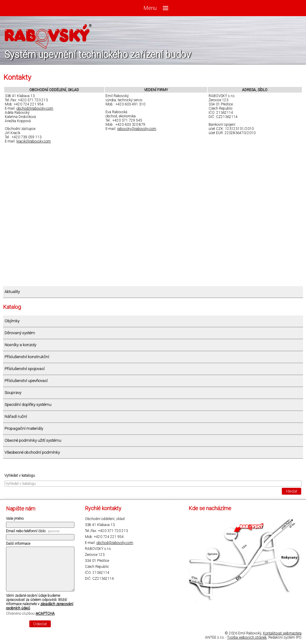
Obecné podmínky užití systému (33, 440)
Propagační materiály (24, 428)
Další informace (18, 544)
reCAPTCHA (45, 614)
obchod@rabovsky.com (35, 108)
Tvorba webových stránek (247, 637)
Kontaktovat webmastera (282, 633)
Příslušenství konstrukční (27, 357)
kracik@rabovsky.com (34, 141)
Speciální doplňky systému (28, 405)
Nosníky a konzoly (20, 345)
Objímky (12, 321)
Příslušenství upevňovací (26, 381)
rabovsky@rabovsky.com (137, 129)
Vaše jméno (15, 519)
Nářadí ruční (16, 417)
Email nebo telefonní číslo (33, 531)
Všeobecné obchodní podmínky (32, 452)
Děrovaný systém (20, 333)
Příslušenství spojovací (25, 369)
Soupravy (13, 393)
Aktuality (12, 292)
